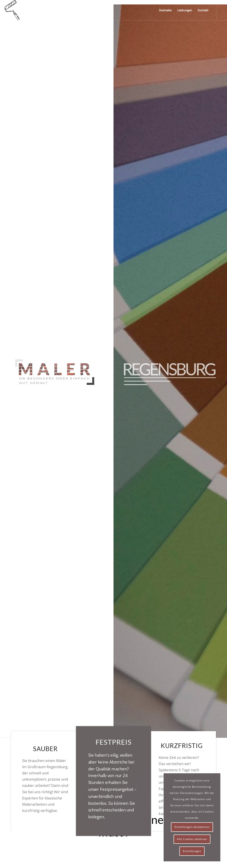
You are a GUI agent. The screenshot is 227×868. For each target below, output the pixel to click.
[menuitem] (165, 10)
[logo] (12, 10)
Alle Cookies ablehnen (192, 839)
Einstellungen (192, 851)
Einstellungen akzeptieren (192, 827)
